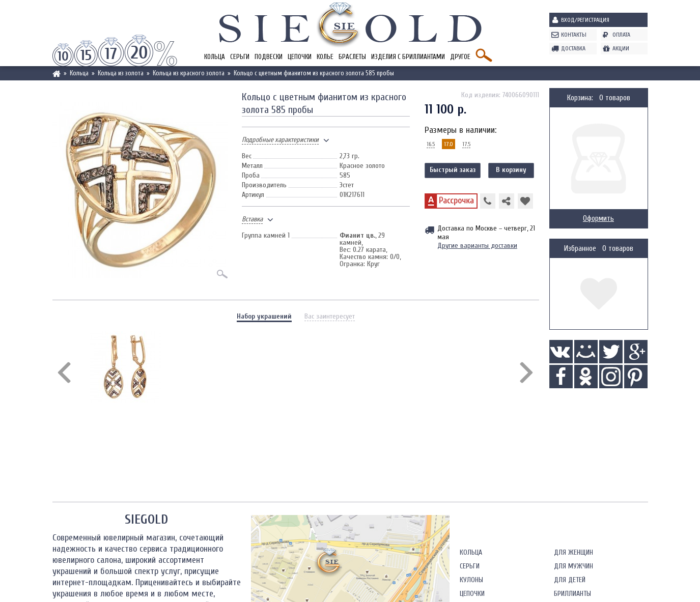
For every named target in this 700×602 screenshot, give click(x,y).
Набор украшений (264, 316)
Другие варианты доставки (477, 246)
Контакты (574, 35)
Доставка (573, 48)
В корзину (511, 170)
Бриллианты (572, 594)
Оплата (621, 35)
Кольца (215, 57)
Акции (621, 48)
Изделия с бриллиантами (408, 57)
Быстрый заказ (453, 170)
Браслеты (352, 57)
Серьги (240, 57)
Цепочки (300, 57)
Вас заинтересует (330, 316)
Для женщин (573, 552)
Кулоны (471, 580)
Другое (460, 57)
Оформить (598, 219)
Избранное (580, 249)
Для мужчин (573, 566)
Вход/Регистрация (585, 20)
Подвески (269, 57)
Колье (325, 57)
